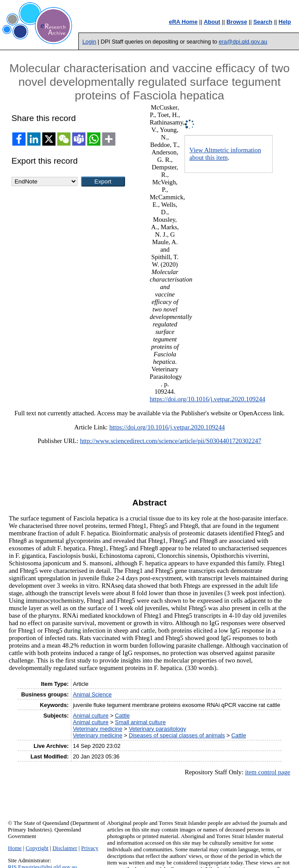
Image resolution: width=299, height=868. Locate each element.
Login (89, 42)
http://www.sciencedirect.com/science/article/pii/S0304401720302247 (171, 441)
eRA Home (183, 22)
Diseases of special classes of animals (177, 735)
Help (285, 22)
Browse (237, 22)
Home (15, 848)
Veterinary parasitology (157, 729)
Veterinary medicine (97, 729)
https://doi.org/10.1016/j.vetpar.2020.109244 (207, 399)
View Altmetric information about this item (225, 154)
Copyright (37, 848)
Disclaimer (65, 848)
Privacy (90, 848)
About (212, 22)
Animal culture (90, 716)
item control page (268, 772)
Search (263, 22)
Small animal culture (140, 722)
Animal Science (92, 694)
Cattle (122, 716)
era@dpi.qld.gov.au (243, 42)
